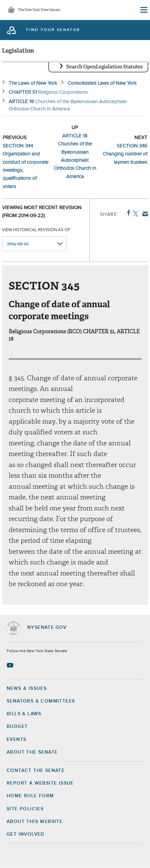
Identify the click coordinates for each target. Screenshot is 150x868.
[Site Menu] (143, 10)
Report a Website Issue (40, 783)
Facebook (127, 213)
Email (144, 214)
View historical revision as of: (37, 230)
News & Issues (27, 689)
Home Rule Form (30, 796)
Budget (17, 727)
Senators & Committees (41, 701)
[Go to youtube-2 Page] (11, 665)
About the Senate (32, 752)
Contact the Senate (36, 771)
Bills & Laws (24, 714)
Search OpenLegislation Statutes (104, 67)
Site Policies (25, 809)
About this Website (35, 822)
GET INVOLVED (26, 834)
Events (16, 740)
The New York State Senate (39, 10)
